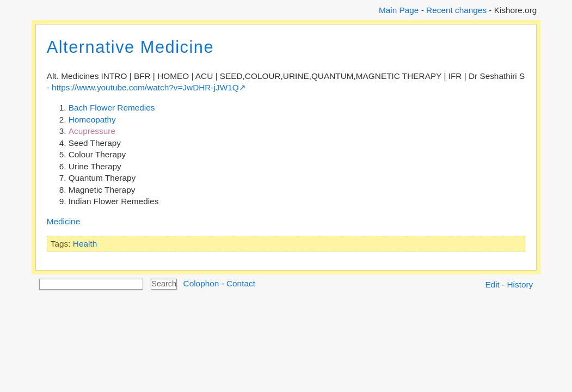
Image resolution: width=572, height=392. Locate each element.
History (520, 284)
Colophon (201, 283)
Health (85, 244)
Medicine (63, 221)
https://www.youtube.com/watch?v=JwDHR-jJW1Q (145, 87)
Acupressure (92, 131)
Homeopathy (92, 120)
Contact (241, 283)
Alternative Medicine (130, 47)
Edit (492, 284)
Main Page (399, 10)
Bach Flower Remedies (112, 108)
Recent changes (456, 10)
